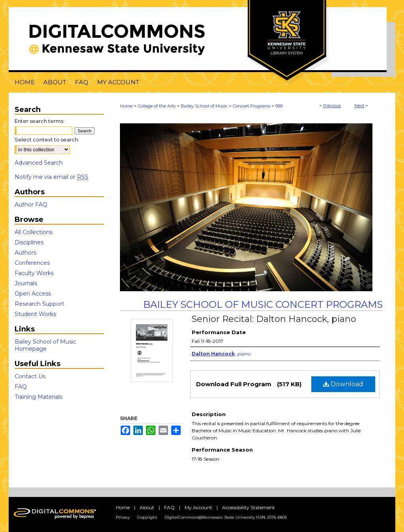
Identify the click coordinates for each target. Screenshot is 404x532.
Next (359, 106)
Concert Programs (252, 106)
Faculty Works (34, 273)
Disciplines (29, 242)
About (147, 507)
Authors (25, 253)
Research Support (39, 304)
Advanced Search (39, 163)
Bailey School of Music (204, 106)
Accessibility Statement (249, 507)
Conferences (32, 263)
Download (343, 384)
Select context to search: (47, 140)
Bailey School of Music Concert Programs (263, 304)
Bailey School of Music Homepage (45, 345)
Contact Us (30, 376)
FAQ (21, 387)
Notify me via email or (51, 177)
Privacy (123, 517)
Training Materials (38, 397)
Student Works (35, 314)
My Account (198, 507)
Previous (332, 106)
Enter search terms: (39, 121)
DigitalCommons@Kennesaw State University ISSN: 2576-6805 (226, 517)
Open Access (33, 294)
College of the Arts (157, 106)
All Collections (34, 232)
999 (279, 106)
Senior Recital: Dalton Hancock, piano (274, 319)
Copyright (147, 517)
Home (126, 106)
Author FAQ (31, 205)
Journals (26, 283)
